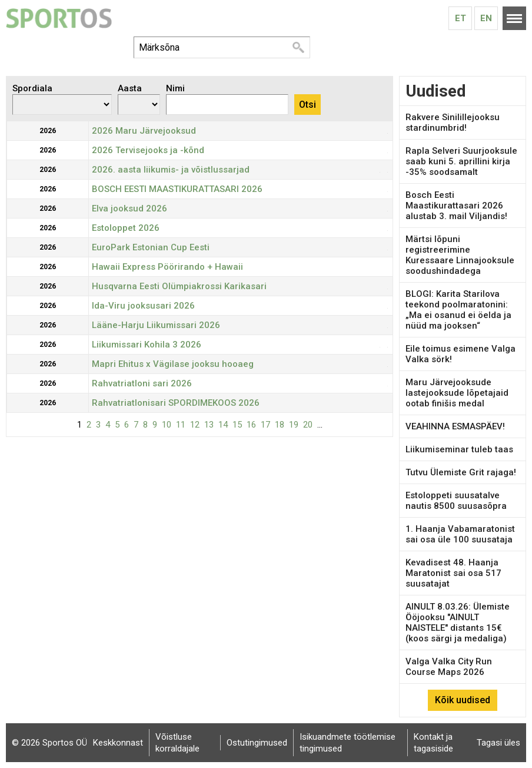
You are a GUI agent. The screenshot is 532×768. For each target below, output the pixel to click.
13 (209, 425)
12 (195, 425)
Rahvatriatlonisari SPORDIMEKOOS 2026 (176, 403)
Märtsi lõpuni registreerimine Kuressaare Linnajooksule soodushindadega (460, 255)
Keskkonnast (118, 743)
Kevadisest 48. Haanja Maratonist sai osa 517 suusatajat (453, 573)
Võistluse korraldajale (177, 743)
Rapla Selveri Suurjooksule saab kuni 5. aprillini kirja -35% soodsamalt (461, 161)
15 (237, 425)
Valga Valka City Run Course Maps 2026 (449, 667)
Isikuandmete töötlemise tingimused (348, 743)
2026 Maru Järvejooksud (144, 131)
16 (251, 425)
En (486, 18)
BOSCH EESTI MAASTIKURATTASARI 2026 (177, 189)
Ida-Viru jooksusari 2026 (143, 306)
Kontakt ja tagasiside (433, 743)
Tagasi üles (498, 743)
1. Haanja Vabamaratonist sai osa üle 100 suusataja (460, 534)
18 (280, 425)
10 (167, 425)
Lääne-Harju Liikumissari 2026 (156, 325)
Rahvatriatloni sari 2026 (142, 383)
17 (265, 425)
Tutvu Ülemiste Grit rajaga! (461, 472)
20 (308, 425)
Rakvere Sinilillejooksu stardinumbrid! (453, 123)
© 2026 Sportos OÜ (49, 743)
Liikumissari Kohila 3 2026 (147, 345)
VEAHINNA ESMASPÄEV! (455, 426)
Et (460, 18)
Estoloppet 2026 (126, 228)
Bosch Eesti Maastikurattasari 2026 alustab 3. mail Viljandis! (456, 206)
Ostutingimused (257, 743)
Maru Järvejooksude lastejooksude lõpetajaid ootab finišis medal (457, 393)
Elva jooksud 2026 (129, 208)
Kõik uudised (463, 700)
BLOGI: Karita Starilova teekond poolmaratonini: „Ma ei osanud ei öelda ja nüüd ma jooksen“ (458, 310)
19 (294, 425)
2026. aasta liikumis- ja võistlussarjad (171, 170)
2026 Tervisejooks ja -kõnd (148, 150)
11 (181, 425)
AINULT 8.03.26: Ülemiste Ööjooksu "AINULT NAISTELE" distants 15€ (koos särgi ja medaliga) (458, 623)
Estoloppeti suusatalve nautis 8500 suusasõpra (456, 501)
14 (223, 425)
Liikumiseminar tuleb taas (459, 449)
